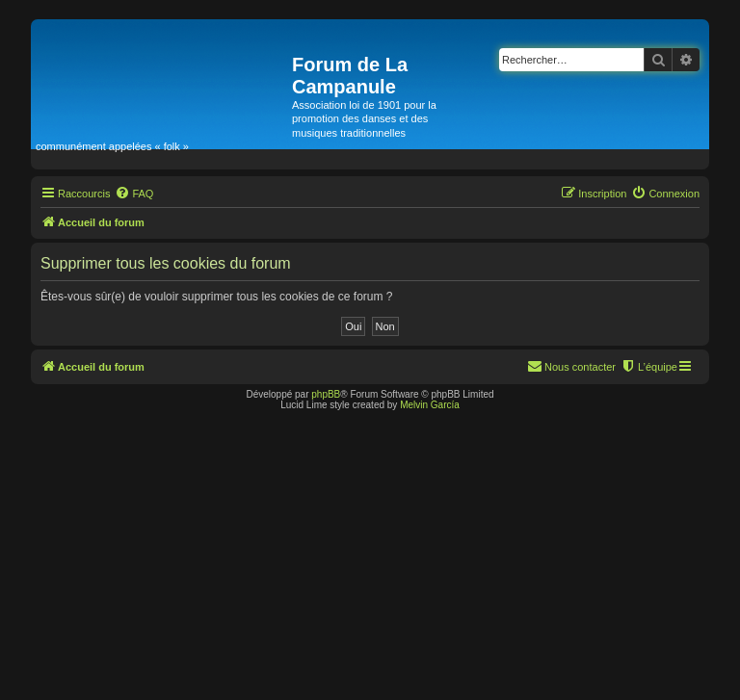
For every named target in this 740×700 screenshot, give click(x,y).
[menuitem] (134, 194)
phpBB (326, 394)
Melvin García (430, 405)
